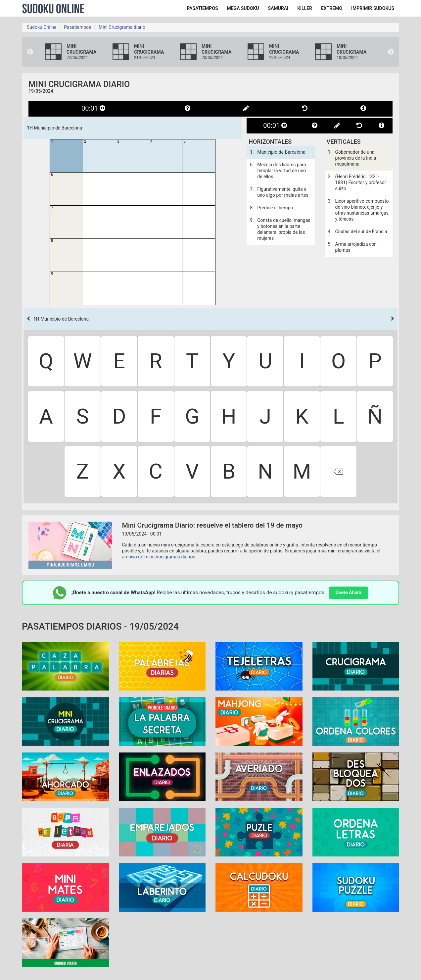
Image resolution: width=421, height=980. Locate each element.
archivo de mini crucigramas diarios (159, 557)
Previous (30, 52)
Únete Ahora (349, 593)
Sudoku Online (53, 8)
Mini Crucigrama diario (122, 27)
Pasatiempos (77, 27)
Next (391, 52)
